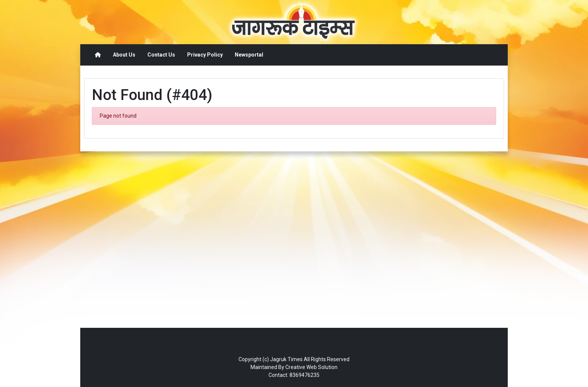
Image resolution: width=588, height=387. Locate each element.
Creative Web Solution (311, 367)
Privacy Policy (205, 55)
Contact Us (161, 55)
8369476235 (304, 375)
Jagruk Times (286, 359)
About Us (124, 55)
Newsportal (249, 55)
